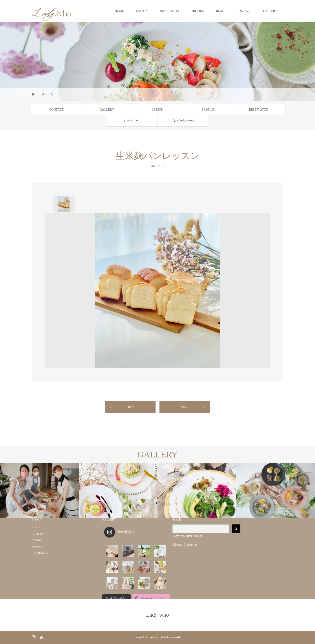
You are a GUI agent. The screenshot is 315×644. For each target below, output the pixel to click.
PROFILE (198, 11)
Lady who (158, 615)
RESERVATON (170, 11)
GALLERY (270, 11)
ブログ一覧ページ (183, 121)
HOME (119, 11)
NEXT (185, 407)
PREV (130, 407)
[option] (64, 204)
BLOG (220, 11)
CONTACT (244, 11)
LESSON (142, 11)
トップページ (132, 121)
